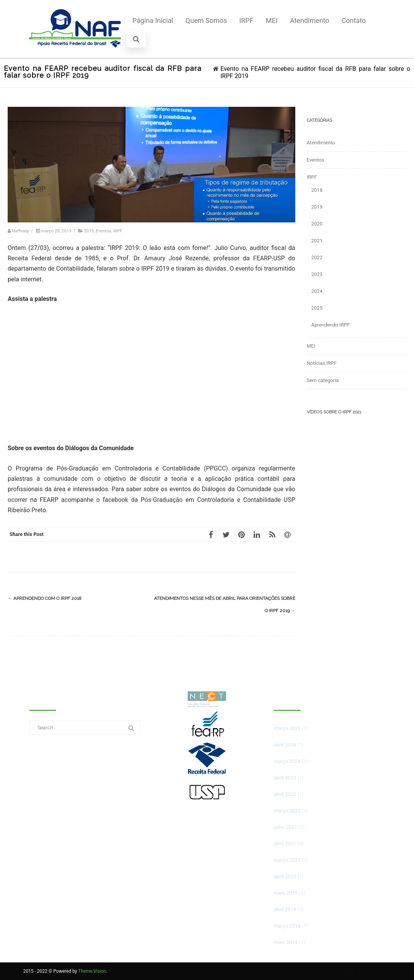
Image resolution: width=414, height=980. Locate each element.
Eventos (103, 231)
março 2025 (287, 728)
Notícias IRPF (322, 363)
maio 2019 (286, 893)
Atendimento (310, 20)
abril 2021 (285, 844)
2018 (317, 190)
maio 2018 (286, 942)
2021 (317, 241)
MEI (272, 20)
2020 (317, 224)
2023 (317, 274)
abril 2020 (285, 876)
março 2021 (287, 860)
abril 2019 (285, 909)
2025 (317, 308)
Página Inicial (153, 20)
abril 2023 (285, 778)
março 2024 (287, 761)
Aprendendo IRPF (331, 325)
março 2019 (287, 926)
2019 (89, 231)
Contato (354, 20)
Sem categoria (323, 380)
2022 (317, 257)
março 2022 (287, 811)
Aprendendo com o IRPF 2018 (45, 598)
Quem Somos (206, 20)
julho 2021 (285, 827)
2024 (317, 291)
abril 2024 (285, 745)
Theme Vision (92, 971)
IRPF (246, 20)
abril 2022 (285, 794)
